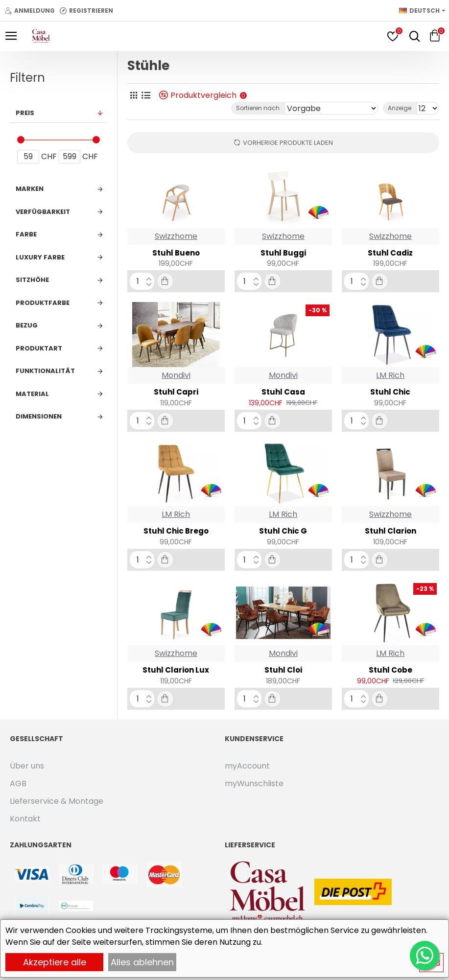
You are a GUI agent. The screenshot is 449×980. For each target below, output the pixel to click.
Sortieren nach (258, 108)
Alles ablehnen (142, 962)
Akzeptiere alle (55, 962)
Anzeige (400, 108)
